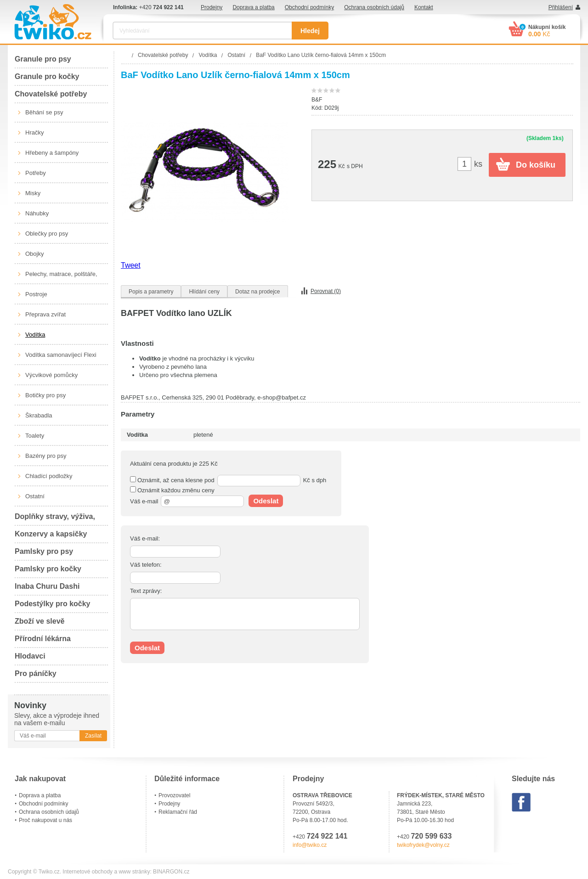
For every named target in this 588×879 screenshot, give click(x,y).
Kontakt (424, 7)
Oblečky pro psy (47, 234)
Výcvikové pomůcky (51, 375)
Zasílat (93, 736)
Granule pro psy (43, 59)
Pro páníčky (36, 673)
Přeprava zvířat (45, 314)
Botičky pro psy (45, 395)
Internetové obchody (88, 872)
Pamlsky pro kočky (48, 569)
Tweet (131, 265)
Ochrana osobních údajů (374, 7)
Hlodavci (30, 656)
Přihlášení (561, 7)
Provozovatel (174, 795)
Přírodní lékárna (43, 639)
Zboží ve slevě (40, 621)
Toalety (35, 436)
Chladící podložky (49, 476)
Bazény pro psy (46, 456)
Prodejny (212, 7)
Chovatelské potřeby (51, 94)
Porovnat (326, 291)
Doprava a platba (253, 7)
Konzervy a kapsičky (51, 534)
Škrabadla (39, 415)
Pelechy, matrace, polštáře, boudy (61, 277)
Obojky (34, 254)
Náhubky (37, 213)
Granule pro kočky (47, 76)
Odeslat (266, 501)
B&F (317, 100)
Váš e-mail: (145, 538)
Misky (33, 193)
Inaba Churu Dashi (47, 586)
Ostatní (35, 496)
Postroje (36, 294)
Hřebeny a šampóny (52, 153)
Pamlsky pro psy (44, 551)
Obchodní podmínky (309, 7)
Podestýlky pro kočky (53, 604)
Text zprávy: (146, 591)
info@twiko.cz (310, 845)
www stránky (134, 872)
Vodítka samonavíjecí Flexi (61, 355)
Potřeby (36, 173)
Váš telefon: (146, 565)
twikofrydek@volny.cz (423, 845)
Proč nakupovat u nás (45, 820)
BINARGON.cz (171, 872)
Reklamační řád (178, 812)
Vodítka (35, 335)
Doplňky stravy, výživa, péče (55, 519)
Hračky (34, 132)
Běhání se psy (44, 112)
